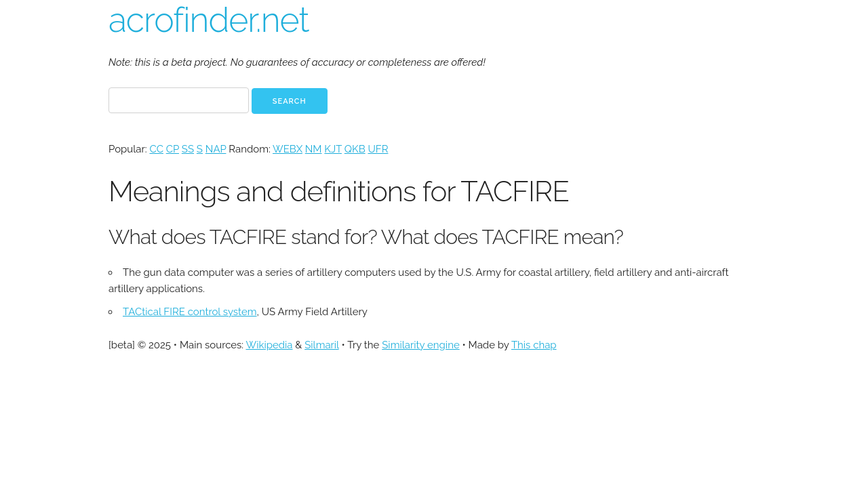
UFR (378, 149)
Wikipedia (270, 345)
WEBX (288, 149)
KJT (333, 149)
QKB (355, 149)
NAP (216, 149)
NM (314, 149)
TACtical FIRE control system (190, 312)
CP (173, 149)
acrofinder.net (209, 20)
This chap (534, 345)
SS (188, 149)
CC (156, 149)
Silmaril (322, 345)
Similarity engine (420, 345)
